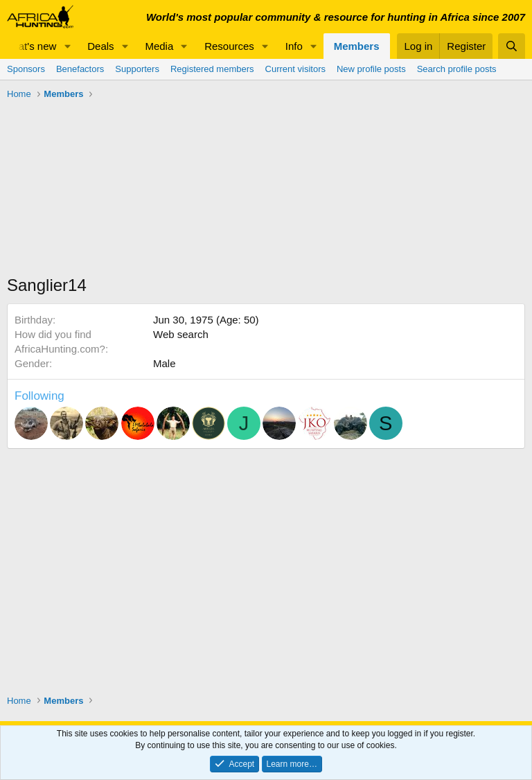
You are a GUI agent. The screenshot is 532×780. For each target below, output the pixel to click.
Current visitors (295, 69)
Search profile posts (457, 69)
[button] (67, 46)
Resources (229, 46)
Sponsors (26, 69)
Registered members (212, 69)
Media (159, 46)
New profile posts (371, 69)
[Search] (512, 46)
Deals (100, 46)
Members (357, 46)
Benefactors (80, 69)
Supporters (137, 69)
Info (294, 46)
